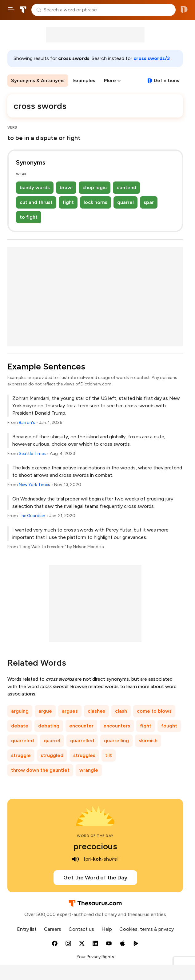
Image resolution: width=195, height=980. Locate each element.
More (110, 80)
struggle (21, 755)
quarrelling (116, 741)
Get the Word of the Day (95, 878)
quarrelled (82, 741)
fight (68, 202)
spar (149, 202)
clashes (96, 711)
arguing (20, 711)
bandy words (35, 187)
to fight (29, 217)
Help (107, 929)
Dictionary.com (184, 10)
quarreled (22, 741)
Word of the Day (95, 836)
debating (49, 726)
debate (20, 726)
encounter (81, 726)
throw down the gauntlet (40, 770)
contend (126, 187)
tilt (109, 755)
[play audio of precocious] (76, 859)
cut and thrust (36, 202)
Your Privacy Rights (95, 957)
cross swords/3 (152, 58)
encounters (117, 726)
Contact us (81, 929)
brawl (66, 187)
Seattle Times (32, 454)
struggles (84, 755)
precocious (95, 846)
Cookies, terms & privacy (147, 929)
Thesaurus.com (23, 10)
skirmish (148, 741)
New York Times (34, 485)
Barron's (27, 422)
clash (121, 711)
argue (45, 711)
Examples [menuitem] (84, 80)
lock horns (96, 202)
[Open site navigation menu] (11, 10)
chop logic (95, 187)
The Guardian (32, 516)
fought (169, 726)
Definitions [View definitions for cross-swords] (167, 80)
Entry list (27, 929)
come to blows (154, 711)
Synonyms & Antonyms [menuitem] (38, 80)
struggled (52, 755)
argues (70, 711)
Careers (53, 929)
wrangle (89, 770)
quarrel (125, 202)
